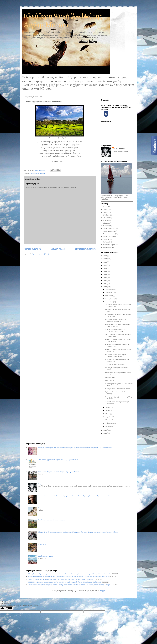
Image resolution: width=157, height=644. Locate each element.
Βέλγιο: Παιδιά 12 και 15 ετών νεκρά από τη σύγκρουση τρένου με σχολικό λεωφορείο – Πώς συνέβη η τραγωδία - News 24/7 (68, 576)
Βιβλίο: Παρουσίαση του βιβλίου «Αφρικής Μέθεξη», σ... (116, 320)
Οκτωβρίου (109, 296)
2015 (105, 284)
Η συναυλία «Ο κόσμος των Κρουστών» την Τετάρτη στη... (118, 315)
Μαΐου (108, 414)
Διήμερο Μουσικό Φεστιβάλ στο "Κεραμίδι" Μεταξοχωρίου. (115, 330)
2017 (105, 278)
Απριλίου (109, 417)
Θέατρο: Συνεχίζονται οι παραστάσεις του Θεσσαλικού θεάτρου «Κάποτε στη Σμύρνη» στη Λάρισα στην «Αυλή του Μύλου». (78, 532)
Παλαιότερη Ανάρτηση (85, 249)
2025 (105, 259)
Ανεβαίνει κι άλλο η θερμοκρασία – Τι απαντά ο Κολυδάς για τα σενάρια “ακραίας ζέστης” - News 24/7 (61, 579)
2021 (105, 265)
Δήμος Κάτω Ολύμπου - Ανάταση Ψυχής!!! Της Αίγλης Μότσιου (59, 472)
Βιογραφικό (42, 484)
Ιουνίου (108, 411)
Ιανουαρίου (109, 426)
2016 (105, 281)
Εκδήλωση (106, 212)
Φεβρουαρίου (110, 423)
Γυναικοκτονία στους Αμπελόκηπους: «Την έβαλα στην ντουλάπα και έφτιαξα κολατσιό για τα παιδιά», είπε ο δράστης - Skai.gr (69, 585)
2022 (105, 262)
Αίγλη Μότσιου (120, 148)
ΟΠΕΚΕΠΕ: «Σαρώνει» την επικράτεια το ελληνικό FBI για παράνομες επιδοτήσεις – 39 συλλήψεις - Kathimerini (64, 582)
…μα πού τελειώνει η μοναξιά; (115, 364)
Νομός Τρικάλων (108, 236)
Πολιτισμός (107, 242)
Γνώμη (105, 209)
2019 (105, 271)
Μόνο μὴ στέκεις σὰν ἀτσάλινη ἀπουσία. (118, 389)
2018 (105, 274)
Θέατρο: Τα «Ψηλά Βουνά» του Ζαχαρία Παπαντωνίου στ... (118, 340)
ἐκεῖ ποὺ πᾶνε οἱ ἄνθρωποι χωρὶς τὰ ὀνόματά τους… (117, 360)
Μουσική (106, 226)
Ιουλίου (108, 408)
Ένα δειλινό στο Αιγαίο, (46, 556)
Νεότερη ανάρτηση (32, 249)
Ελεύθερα (106, 215)
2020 (105, 268)
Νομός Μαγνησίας (109, 234)
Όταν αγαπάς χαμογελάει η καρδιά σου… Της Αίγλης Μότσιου (58, 460)
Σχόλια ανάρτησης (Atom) (41, 254)
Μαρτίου (109, 420)
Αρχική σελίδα (58, 249)
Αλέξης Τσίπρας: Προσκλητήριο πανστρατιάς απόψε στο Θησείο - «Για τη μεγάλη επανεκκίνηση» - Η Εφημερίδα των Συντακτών (69, 574)
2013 (105, 430)
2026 (105, 256)
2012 (105, 433)
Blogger (102, 591)
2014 (105, 287)
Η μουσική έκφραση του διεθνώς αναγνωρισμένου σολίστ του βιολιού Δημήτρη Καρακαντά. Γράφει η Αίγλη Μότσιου (76, 496)
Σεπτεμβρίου (110, 299)
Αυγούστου (109, 302)
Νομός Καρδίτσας (109, 228)
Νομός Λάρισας (34, 174)
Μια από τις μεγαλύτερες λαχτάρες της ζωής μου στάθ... (117, 345)
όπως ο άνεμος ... (110, 381)
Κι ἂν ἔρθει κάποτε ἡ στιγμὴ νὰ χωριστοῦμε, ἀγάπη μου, (115, 355)
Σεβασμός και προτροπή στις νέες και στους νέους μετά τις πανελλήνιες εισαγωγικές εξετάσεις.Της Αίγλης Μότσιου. (75, 448)
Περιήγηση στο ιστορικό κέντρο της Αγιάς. (52, 520)
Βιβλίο (105, 207)
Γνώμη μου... (42, 544)
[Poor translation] (9, 608)
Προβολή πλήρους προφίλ (120, 151)
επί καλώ (106, 220)
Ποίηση (43, 174)
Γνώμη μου (42, 508)
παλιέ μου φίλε (110, 378)
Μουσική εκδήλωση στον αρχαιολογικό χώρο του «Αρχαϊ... (118, 325)
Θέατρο (105, 223)
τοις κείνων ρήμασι (109, 245)
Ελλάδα (105, 218)
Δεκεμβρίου (110, 289)
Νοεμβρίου (109, 293)
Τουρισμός (106, 247)
